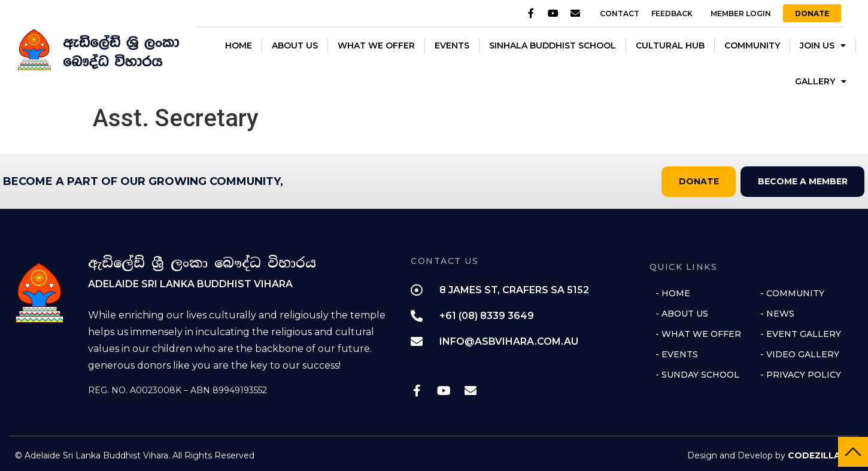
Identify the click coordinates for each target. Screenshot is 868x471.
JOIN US (823, 45)
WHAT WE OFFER (376, 45)
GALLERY (821, 81)
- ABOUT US (682, 313)
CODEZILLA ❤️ (820, 455)
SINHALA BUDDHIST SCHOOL (553, 45)
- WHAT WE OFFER (698, 333)
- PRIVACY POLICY (801, 374)
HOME (239, 45)
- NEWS (777, 313)
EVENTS (452, 45)
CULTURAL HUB (670, 45)
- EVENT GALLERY (801, 333)
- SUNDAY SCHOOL (697, 374)
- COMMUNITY (792, 293)
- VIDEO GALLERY (800, 354)
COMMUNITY (752, 45)
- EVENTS (677, 354)
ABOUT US (295, 45)
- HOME (673, 293)
